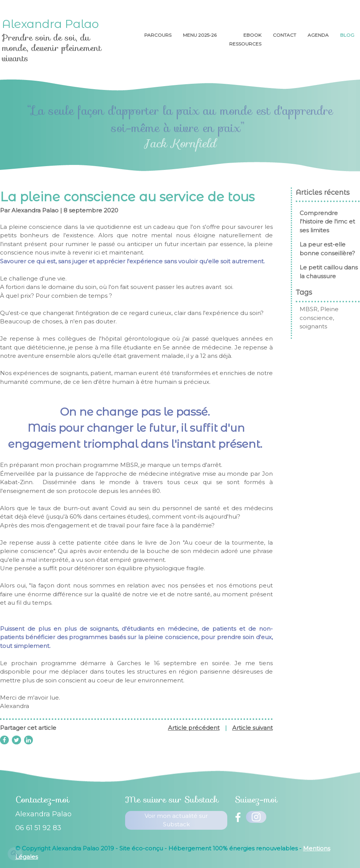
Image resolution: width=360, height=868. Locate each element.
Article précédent (194, 728)
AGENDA (318, 35)
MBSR (313, 309)
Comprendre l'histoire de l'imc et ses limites (331, 222)
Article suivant (252, 728)
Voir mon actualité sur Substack (176, 820)
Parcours (158, 35)
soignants (318, 326)
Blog (347, 35)
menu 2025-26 (200, 35)
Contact (284, 35)
